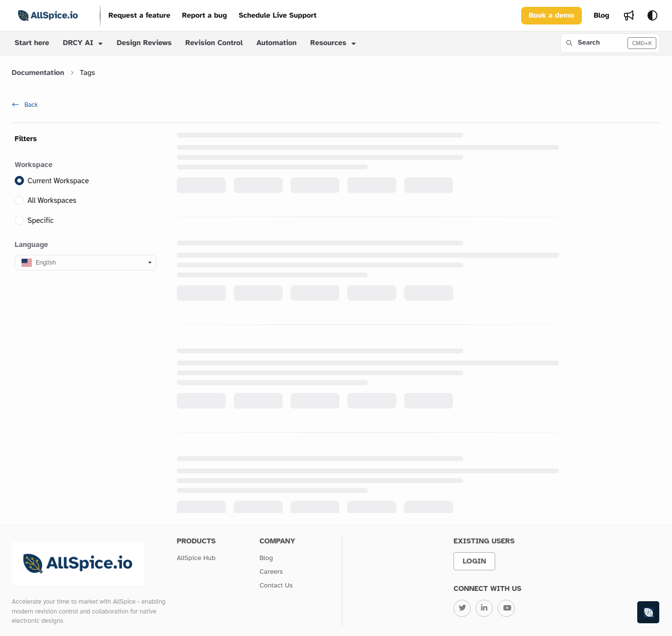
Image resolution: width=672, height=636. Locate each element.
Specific (41, 220)
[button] (610, 43)
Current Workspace (58, 181)
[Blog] (601, 16)
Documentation (38, 73)
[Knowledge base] (649, 613)
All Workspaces (52, 201)
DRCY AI (78, 43)
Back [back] (25, 105)
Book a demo (552, 16)
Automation (277, 43)
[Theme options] (652, 16)
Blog (266, 558)
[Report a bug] (205, 16)
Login (475, 561)
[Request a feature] (139, 16)
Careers (271, 572)
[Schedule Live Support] (277, 16)
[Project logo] (48, 16)
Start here (32, 43)
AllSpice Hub (196, 558)
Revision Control (214, 43)
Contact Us (276, 585)
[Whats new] (629, 16)
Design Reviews (144, 43)
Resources (328, 43)
